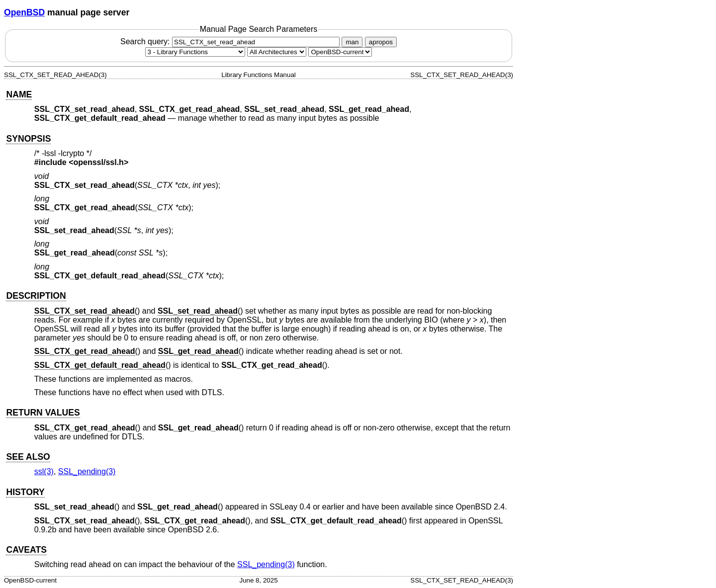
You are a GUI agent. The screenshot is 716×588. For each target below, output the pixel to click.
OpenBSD (24, 12)
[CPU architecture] (277, 52)
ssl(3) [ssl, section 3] (44, 471)
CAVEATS (26, 550)
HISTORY (25, 492)
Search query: (231, 42)
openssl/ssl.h (99, 162)
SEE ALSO (28, 457)
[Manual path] (340, 52)
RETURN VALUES (43, 413)
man (352, 42)
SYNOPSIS (28, 139)
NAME (19, 94)
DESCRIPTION (36, 296)
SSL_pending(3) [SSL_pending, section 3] (87, 471)
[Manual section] (195, 52)
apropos (381, 42)
